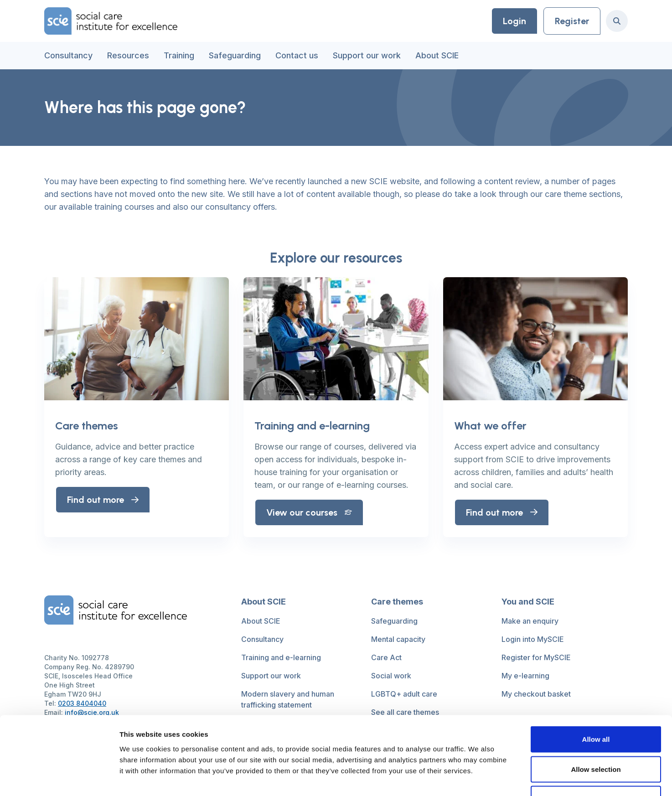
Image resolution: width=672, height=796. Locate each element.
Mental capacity (398, 639)
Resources (128, 55)
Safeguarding (235, 55)
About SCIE (437, 55)
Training (179, 55)
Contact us (297, 55)
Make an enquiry (530, 621)
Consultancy (68, 55)
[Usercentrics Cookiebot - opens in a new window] (59, 778)
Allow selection (596, 706)
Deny (596, 736)
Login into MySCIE (533, 639)
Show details (478, 778)
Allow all (596, 676)
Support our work (367, 55)
